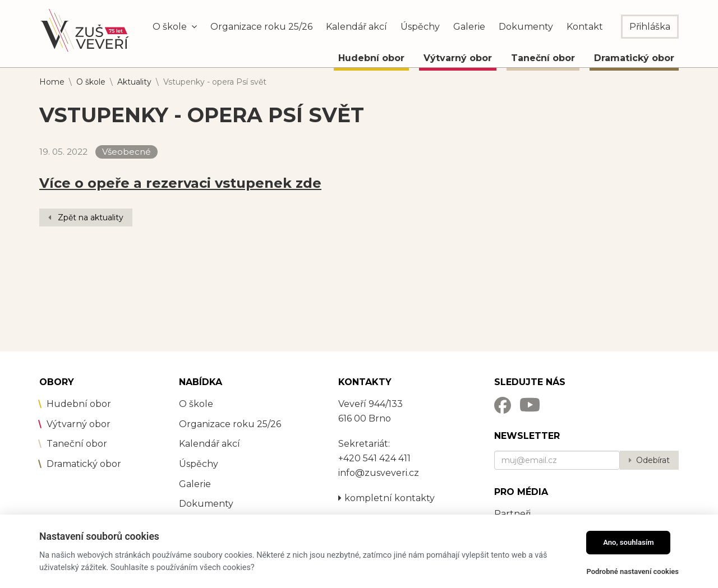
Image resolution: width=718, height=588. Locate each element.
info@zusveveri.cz (379, 473)
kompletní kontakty (386, 498)
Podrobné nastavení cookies (632, 571)
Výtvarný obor (458, 58)
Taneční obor (543, 58)
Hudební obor (371, 58)
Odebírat (653, 460)
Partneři (512, 514)
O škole (91, 82)
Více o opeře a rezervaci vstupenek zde (180, 183)
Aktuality (134, 82)
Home (52, 82)
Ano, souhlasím (629, 542)
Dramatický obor (634, 58)
